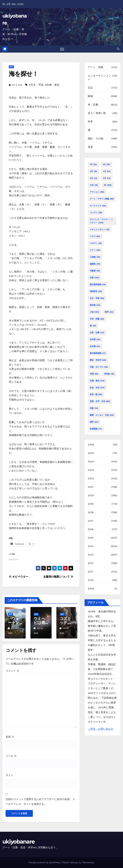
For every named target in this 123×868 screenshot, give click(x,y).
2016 (91, 529)
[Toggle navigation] (62, 49)
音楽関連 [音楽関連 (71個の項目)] (96, 429)
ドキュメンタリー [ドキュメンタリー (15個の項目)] (100, 230)
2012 (91, 563)
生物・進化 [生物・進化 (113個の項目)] (97, 381)
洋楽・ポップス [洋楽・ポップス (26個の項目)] (99, 367)
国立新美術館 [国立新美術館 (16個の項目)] (98, 284)
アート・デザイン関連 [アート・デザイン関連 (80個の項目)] (102, 199)
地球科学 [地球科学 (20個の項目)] (96, 291)
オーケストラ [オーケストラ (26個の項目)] (98, 206)
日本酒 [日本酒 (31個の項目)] (95, 346)
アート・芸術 (96, 67)
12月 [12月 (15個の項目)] (94, 185)
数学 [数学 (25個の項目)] (109, 312)
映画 (90, 96)
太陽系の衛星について (58, 577)
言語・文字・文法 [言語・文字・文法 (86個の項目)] (100, 401)
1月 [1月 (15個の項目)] (93, 164)
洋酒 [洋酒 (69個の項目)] (94, 374)
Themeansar (88, 862)
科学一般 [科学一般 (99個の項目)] (96, 394)
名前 (10, 737)
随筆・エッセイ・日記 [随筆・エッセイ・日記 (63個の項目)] (102, 415)
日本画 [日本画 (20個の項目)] (95, 339)
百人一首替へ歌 (97, 113)
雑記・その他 (96, 139)
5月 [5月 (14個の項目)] (94, 178)
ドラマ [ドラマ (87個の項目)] (95, 236)
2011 (90, 572)
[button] (118, 49)
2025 (91, 453)
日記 (90, 88)
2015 (91, 538)
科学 (11, 67)
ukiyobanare (18, 842)
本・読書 (93, 105)
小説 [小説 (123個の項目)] (94, 312)
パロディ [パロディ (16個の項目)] (96, 243)
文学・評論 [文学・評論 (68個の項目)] (97, 319)
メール (11, 756)
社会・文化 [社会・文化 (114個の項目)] (97, 388)
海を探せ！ (23, 74)
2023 (91, 470)
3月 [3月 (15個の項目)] (94, 171)
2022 (91, 478)
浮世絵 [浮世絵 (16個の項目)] (109, 374)
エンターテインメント (99, 78)
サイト (9, 775)
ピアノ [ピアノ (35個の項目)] (95, 250)
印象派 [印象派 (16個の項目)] (95, 271)
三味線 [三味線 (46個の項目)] (95, 257)
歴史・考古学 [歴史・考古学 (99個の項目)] (98, 360)
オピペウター (18, 577)
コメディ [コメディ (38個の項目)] (96, 213)
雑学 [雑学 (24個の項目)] (94, 422)
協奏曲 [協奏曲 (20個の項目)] (95, 264)
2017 (91, 521)
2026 (91, 445)
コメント (12, 671)
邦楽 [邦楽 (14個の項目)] (94, 408)
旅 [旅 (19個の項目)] (93, 326)
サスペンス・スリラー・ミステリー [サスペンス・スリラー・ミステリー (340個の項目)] (101, 221)
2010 (91, 580)
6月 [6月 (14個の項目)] (107, 178)
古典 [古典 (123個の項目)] (94, 278)
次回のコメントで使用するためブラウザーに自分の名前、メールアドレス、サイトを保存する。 (40, 802)
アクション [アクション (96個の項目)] (97, 192)
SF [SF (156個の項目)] (108, 185)
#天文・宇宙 (36, 85)
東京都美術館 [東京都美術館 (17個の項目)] (98, 353)
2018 (91, 512)
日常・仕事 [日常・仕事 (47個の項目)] (97, 333)
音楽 (90, 147)
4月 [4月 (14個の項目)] (107, 171)
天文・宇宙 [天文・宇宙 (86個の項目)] (97, 298)
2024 (91, 461)
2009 (91, 589)
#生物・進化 (52, 85)
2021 (91, 487)
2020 (91, 495)
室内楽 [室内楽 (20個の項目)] (95, 305)
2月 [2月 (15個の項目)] (106, 164)
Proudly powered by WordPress (44, 862)
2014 (91, 546)
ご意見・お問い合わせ (101, 729)
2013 (91, 555)
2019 (91, 504)
